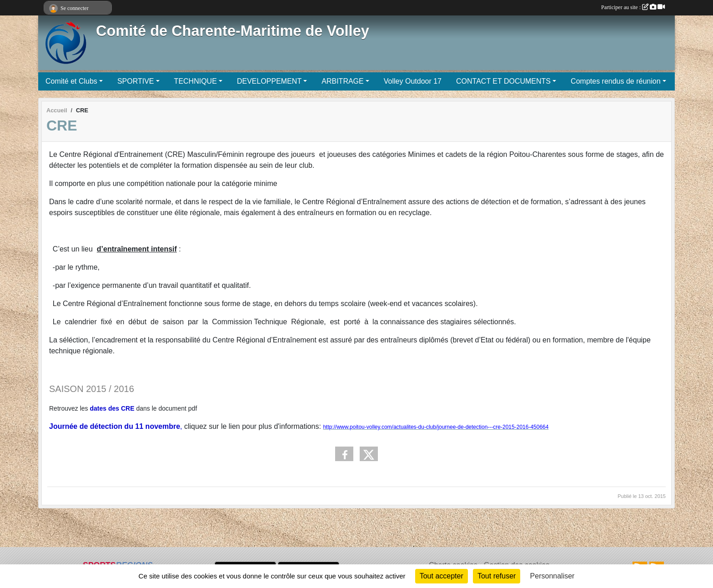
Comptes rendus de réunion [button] (615, 81)
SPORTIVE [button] (136, 81)
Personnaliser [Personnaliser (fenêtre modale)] (552, 576)
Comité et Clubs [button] (71, 81)
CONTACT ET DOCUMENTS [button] (503, 81)
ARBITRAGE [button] (342, 81)
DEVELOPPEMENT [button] (269, 81)
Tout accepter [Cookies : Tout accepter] (442, 576)
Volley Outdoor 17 (413, 81)
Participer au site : (633, 7)
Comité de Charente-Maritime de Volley (233, 31)
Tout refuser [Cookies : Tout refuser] (497, 576)
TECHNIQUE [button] (196, 81)
